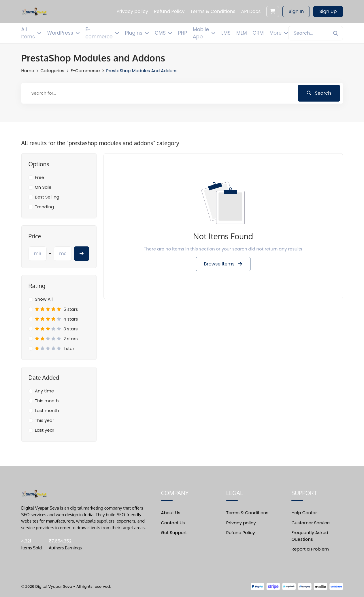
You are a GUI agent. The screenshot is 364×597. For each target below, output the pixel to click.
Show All (44, 299)
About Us (171, 513)
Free (39, 177)
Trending (44, 207)
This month (47, 401)
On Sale (43, 187)
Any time (44, 391)
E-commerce (85, 71)
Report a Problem (310, 549)
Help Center (304, 513)
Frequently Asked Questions (310, 536)
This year (45, 420)
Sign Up (328, 11)
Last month (47, 410)
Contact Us (173, 523)
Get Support (174, 533)
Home (28, 71)
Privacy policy (241, 523)
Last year (45, 430)
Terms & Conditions (247, 513)
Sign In (296, 11)
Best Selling (47, 197)
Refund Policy (241, 533)
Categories (52, 71)
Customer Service (311, 523)
